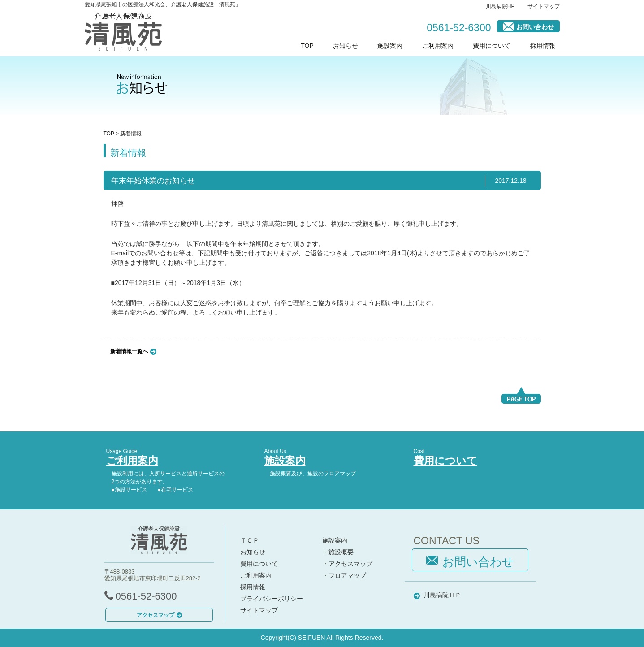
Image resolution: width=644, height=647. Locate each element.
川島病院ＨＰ (442, 595)
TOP (307, 46)
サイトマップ (544, 6)
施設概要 (341, 552)
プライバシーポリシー (272, 599)
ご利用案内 (438, 46)
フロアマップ (347, 575)
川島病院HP (500, 6)
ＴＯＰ (250, 540)
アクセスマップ (159, 615)
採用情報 (543, 46)
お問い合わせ (528, 26)
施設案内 (390, 46)
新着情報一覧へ (129, 351)
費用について (492, 46)
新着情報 (131, 134)
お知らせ (346, 46)
